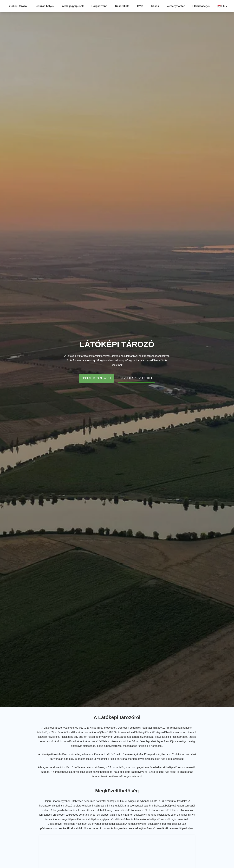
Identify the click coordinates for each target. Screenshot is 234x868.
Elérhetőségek (201, 6)
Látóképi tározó (17, 6)
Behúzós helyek (44, 6)
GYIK (140, 6)
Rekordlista (122, 6)
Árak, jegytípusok (73, 6)
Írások (155, 6)
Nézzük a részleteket (136, 378)
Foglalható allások (96, 378)
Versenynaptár (176, 6)
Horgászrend (99, 6)
